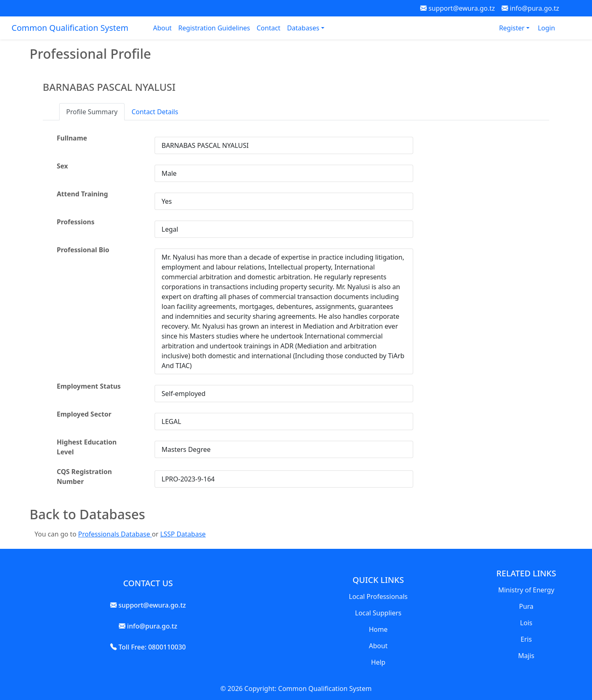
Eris (526, 639)
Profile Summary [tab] (92, 112)
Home (378, 629)
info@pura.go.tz (530, 8)
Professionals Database (115, 534)
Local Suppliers (378, 613)
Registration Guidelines (214, 28)
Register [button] (513, 28)
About (162, 28)
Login (546, 28)
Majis (526, 656)
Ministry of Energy (526, 590)
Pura (526, 606)
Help (378, 662)
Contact (268, 28)
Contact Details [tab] (155, 112)
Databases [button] (304, 28)
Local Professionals (378, 596)
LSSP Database (183, 534)
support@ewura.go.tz (458, 8)
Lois (526, 623)
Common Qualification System (70, 28)
